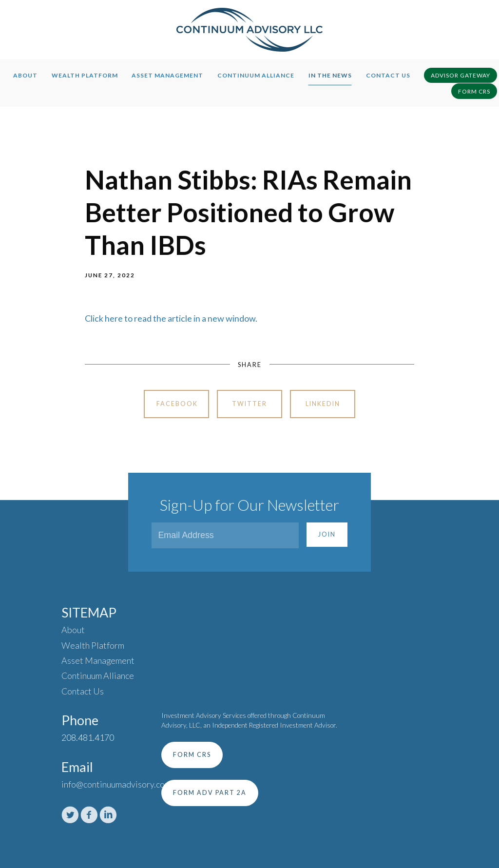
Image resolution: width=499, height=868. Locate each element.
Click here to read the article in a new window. (171, 318)
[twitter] (70, 815)
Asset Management (167, 75)
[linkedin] (108, 815)
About (25, 75)
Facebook (177, 404)
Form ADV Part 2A (210, 793)
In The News (330, 75)
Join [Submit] (327, 534)
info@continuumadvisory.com (116, 784)
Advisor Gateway (461, 75)
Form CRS (474, 91)
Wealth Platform (85, 75)
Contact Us (388, 75)
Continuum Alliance (256, 75)
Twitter (249, 404)
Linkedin (323, 404)
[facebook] (89, 815)
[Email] (225, 535)
